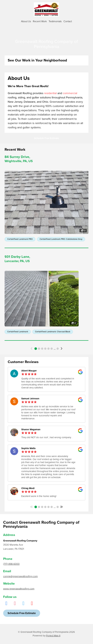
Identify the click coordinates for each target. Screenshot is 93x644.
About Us (26, 21)
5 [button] (48, 349)
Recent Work (40, 21)
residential (50, 93)
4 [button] (45, 349)
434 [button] (58, 349)
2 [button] (39, 349)
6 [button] (52, 349)
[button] (32, 349)
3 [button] (42, 349)
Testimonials (55, 21)
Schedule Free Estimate (47, 138)
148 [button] (58, 507)
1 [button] (36, 349)
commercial (70, 93)
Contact (68, 21)
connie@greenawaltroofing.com (20, 576)
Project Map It (53, 636)
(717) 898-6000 (11, 564)
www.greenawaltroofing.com (19, 589)
